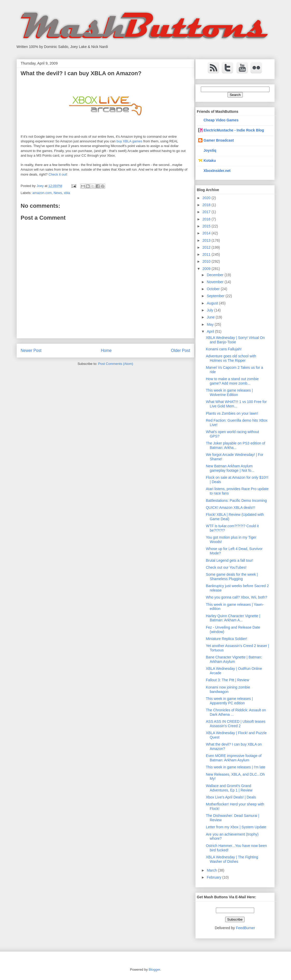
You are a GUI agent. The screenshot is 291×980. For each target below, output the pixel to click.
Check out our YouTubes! (226, 567)
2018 (207, 205)
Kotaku (210, 161)
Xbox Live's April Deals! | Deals (231, 797)
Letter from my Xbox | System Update (236, 827)
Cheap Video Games (221, 120)
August (213, 303)
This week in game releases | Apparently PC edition (229, 701)
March (212, 870)
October (214, 289)
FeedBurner (245, 928)
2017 (207, 212)
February (215, 877)
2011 (207, 254)
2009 (207, 269)
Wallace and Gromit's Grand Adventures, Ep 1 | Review (229, 788)
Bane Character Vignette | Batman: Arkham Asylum (234, 659)
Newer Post (31, 350)
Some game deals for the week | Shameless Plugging (232, 577)
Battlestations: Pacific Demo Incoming (236, 501)
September (216, 296)
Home (106, 350)
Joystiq (210, 150)
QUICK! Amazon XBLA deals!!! (230, 508)
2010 (207, 261)
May (211, 324)
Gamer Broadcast (219, 140)
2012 (207, 247)
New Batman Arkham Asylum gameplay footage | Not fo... (230, 468)
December (216, 275)
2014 (207, 233)
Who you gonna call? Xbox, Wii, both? (236, 597)
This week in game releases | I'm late (236, 767)
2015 (207, 226)
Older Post (181, 350)
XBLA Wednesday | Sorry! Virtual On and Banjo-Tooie (235, 340)
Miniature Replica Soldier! (226, 639)
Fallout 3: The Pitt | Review (227, 680)
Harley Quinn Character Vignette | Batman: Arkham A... (233, 618)
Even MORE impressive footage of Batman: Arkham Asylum (234, 758)
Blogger (154, 969)
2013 (207, 240)
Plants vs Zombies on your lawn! (232, 413)
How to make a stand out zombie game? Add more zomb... (232, 381)
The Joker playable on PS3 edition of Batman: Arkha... (235, 445)
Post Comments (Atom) (116, 364)
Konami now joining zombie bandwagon (228, 689)
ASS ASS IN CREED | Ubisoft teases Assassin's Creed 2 (236, 724)
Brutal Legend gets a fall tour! (229, 560)
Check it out (57, 174)
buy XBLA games (130, 141)
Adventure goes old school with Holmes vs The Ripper (231, 358)
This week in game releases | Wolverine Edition (229, 392)
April (211, 331)
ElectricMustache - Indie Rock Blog (234, 130)
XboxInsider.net (217, 171)
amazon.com (42, 193)
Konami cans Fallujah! (224, 349)
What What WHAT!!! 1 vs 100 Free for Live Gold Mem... (236, 404)
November (216, 282)
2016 (207, 219)
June (211, 317)
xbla (67, 193)
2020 (207, 198)
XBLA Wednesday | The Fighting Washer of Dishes (232, 859)
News (58, 193)
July (211, 310)
